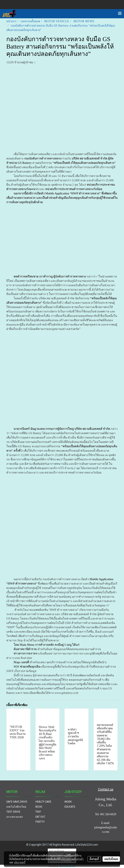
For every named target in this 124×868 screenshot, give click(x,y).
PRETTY (40, 822)
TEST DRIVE (13, 812)
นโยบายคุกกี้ (20, 862)
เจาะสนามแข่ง (15, 817)
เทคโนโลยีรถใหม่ (16, 807)
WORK (68, 802)
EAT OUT (40, 817)
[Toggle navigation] (120, 14)
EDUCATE (70, 807)
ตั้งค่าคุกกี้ (94, 859)
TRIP (38, 812)
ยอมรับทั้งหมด (111, 859)
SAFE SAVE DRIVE (17, 802)
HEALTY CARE (43, 802)
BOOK (39, 807)
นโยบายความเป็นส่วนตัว (72, 859)
